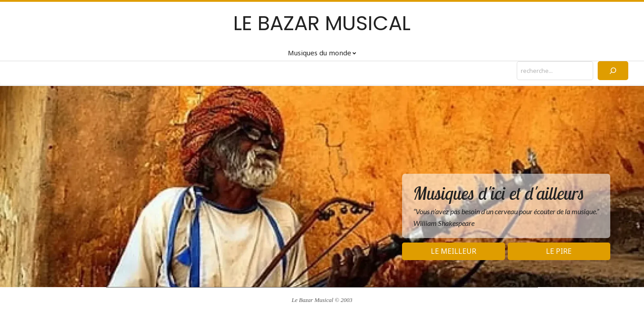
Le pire (559, 251)
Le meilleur (454, 251)
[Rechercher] (613, 71)
